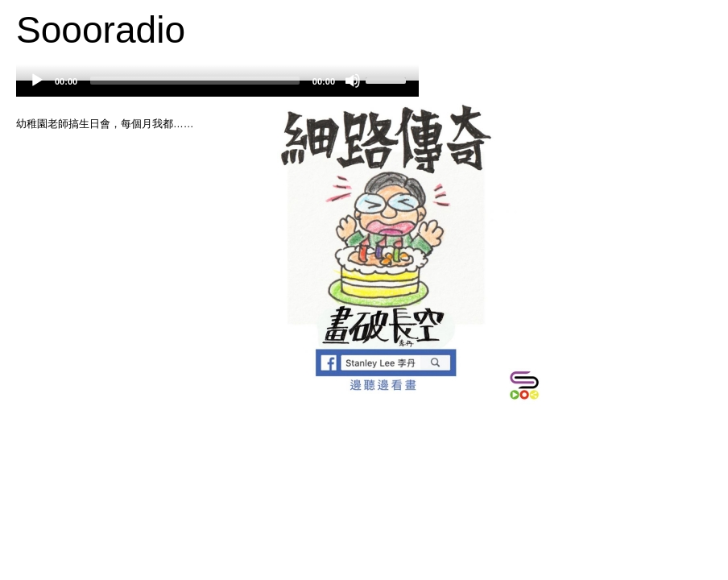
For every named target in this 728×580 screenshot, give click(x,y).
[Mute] (353, 81)
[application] (217, 89)
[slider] (195, 81)
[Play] (37, 81)
